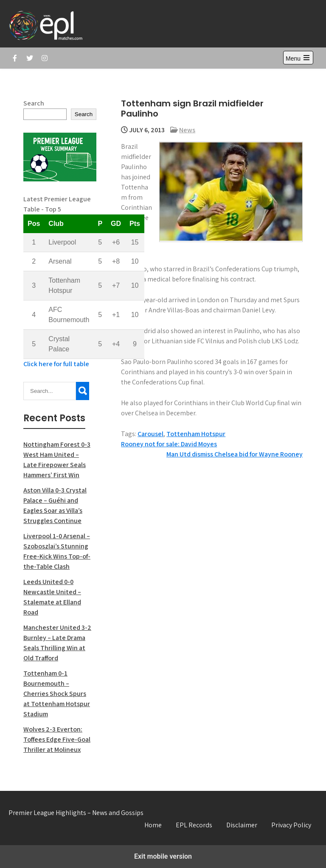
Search (34, 103)
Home (153, 825)
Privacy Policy (291, 825)
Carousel (150, 434)
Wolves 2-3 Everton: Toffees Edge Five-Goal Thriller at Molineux (57, 739)
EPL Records (194, 825)
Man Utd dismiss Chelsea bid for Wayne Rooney (235, 454)
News (187, 130)
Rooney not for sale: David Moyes (169, 444)
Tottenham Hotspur (196, 434)
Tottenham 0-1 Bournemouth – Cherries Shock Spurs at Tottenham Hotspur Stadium (57, 694)
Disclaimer (242, 825)
